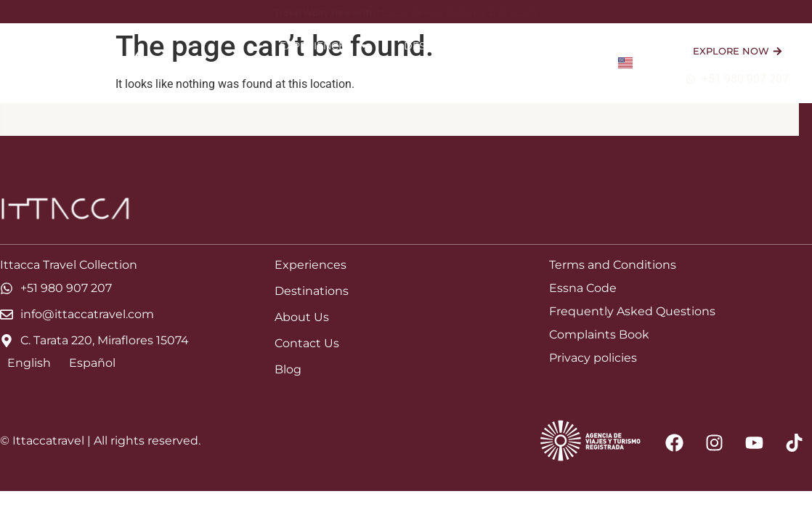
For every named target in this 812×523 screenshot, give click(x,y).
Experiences (324, 46)
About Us (561, 46)
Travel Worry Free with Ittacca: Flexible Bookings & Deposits (406, 13)
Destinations (451, 46)
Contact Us (558, 79)
